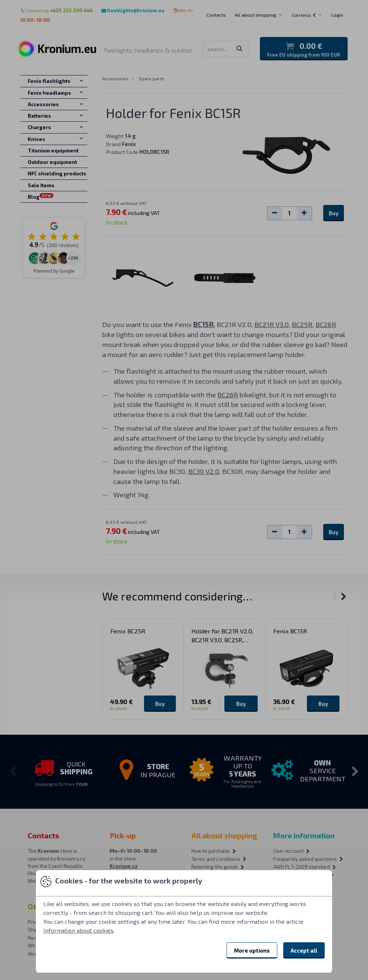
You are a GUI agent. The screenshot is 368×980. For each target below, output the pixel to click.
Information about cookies (78, 930)
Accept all (304, 950)
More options (252, 950)
